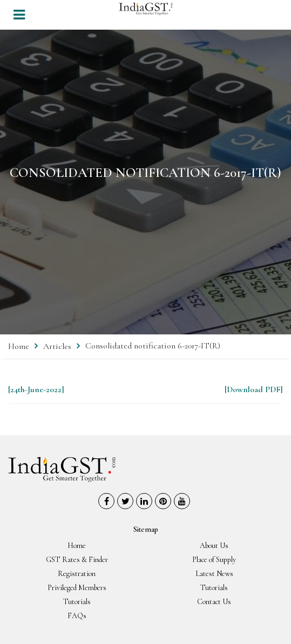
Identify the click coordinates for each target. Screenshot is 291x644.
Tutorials (214, 588)
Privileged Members (77, 588)
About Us (214, 546)
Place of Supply (214, 560)
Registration (77, 574)
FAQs (77, 616)
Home (19, 346)
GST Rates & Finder (77, 560)
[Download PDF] (254, 389)
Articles (57, 346)
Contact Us (214, 602)
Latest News (214, 574)
